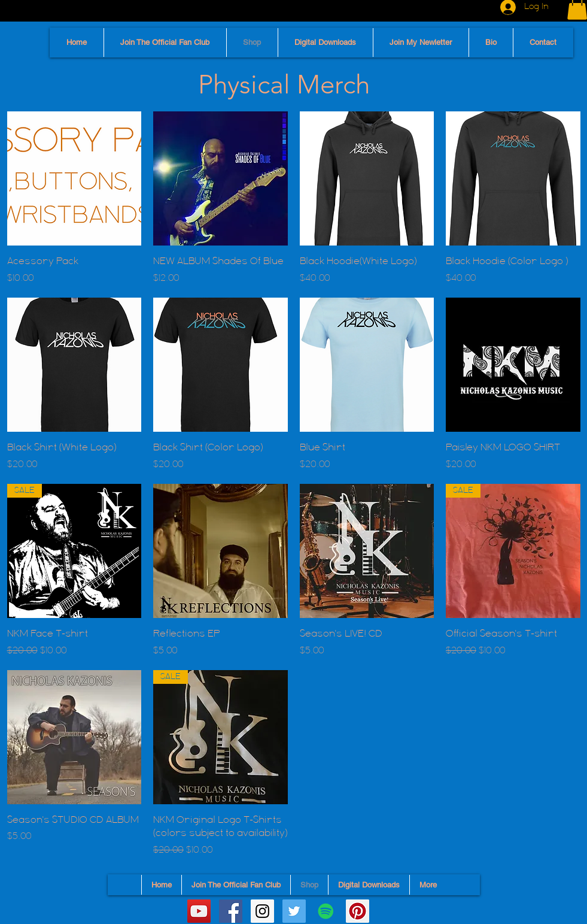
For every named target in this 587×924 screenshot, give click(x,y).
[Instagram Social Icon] (262, 911)
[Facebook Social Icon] (231, 911)
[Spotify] (326, 911)
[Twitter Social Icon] (294, 911)
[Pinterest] (358, 911)
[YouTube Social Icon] (199, 911)
